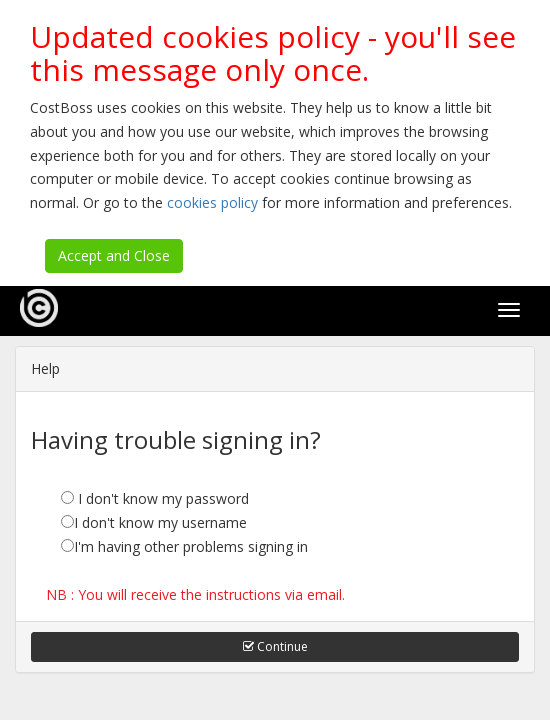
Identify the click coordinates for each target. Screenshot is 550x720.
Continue (275, 646)
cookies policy (212, 202)
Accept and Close (114, 255)
